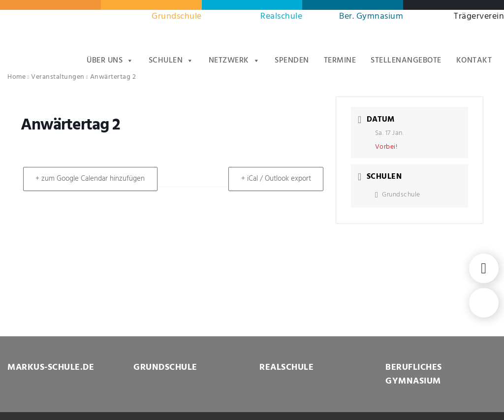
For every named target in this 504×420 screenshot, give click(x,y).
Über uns (110, 61)
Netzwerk (235, 61)
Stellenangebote (406, 61)
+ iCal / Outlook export (274, 179)
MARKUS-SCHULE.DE (51, 368)
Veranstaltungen (58, 77)
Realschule (281, 16)
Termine (340, 61)
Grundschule (177, 16)
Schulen (171, 61)
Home (16, 77)
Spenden (292, 61)
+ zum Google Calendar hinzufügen (92, 179)
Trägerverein (479, 16)
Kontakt (474, 61)
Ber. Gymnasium (371, 16)
